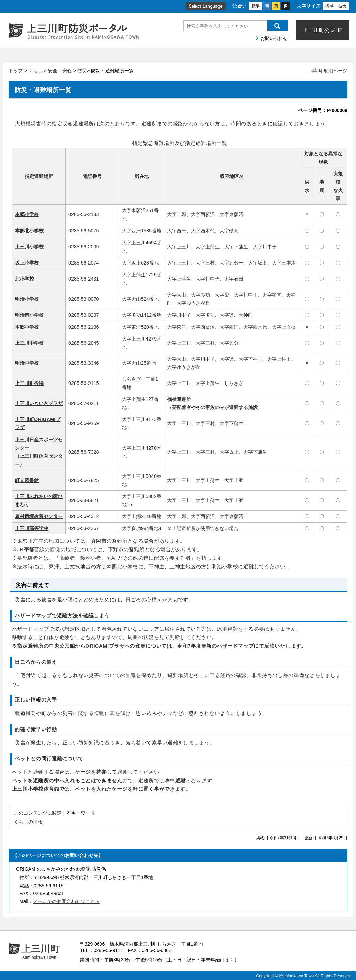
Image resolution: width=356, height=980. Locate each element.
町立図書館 (27, 480)
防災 (82, 71)
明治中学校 (27, 363)
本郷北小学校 (29, 231)
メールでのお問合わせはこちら (66, 901)
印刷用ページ (333, 71)
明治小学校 (27, 299)
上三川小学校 (29, 247)
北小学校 (25, 279)
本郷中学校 (27, 327)
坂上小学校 (27, 263)
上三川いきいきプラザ (39, 403)
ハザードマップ (33, 616)
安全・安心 (60, 71)
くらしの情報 (28, 822)
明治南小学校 (29, 315)
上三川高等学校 (32, 528)
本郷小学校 (27, 214)
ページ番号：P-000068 (323, 110)
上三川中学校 (29, 343)
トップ (16, 71)
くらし (35, 71)
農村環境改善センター (39, 516)
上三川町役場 (29, 383)
